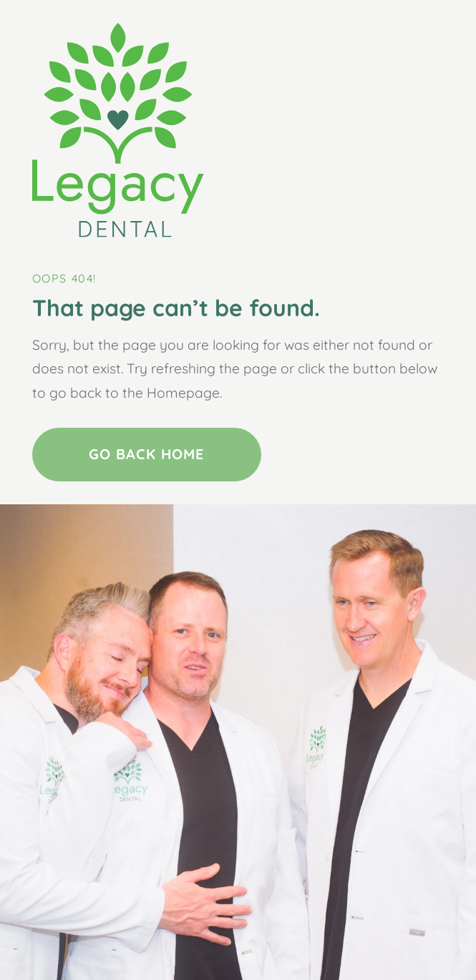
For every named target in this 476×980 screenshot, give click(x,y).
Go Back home (146, 454)
